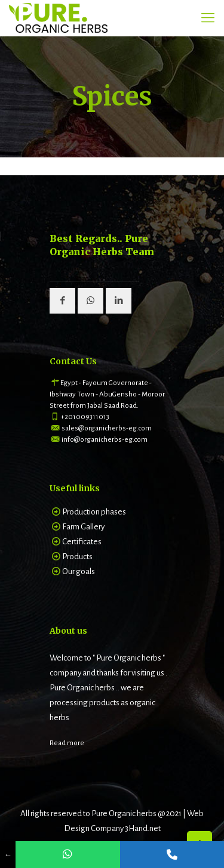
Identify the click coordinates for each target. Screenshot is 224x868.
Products (77, 557)
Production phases (94, 512)
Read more (67, 743)
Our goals (79, 571)
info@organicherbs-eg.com (105, 440)
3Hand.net (143, 828)
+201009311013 (85, 417)
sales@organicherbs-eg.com (107, 428)
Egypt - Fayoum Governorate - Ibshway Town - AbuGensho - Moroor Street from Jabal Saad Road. (107, 394)
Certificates (82, 542)
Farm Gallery (83, 527)
